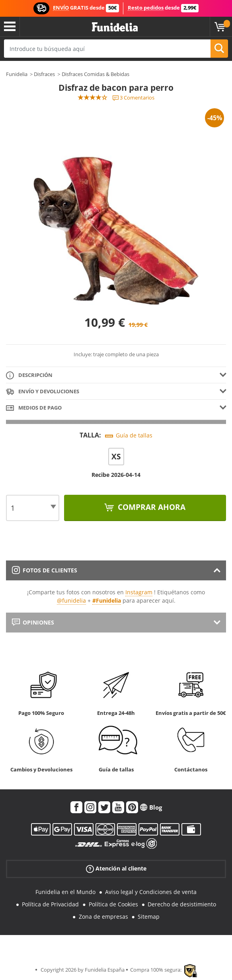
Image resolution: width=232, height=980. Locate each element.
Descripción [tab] (29, 376)
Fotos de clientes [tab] (45, 570)
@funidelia (71, 600)
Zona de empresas (103, 917)
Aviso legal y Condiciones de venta (151, 892)
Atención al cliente (116, 869)
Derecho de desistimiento (182, 904)
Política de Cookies (113, 904)
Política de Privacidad (50, 904)
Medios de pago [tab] (34, 408)
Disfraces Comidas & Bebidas (96, 74)
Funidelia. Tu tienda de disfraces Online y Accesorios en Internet (115, 27)
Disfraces (44, 74)
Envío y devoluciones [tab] (43, 392)
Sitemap (149, 917)
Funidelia (17, 74)
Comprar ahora (151, 507)
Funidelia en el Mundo (65, 892)
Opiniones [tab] (33, 622)
